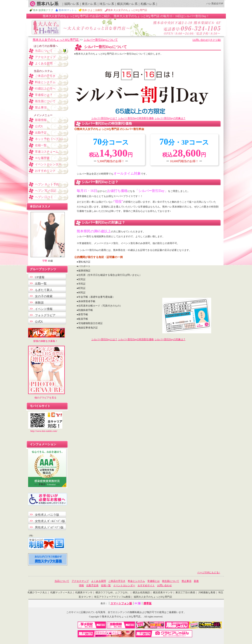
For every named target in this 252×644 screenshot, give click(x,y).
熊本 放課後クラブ (43, 10)
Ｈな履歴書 (42, 158)
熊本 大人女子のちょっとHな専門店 (128, 10)
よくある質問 (44, 63)
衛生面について (45, 101)
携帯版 (148, 603)
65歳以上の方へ (45, 89)
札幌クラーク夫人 (37, 592)
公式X (39, 126)
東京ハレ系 (89, 4)
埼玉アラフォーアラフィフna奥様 (112, 597)
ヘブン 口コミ (44, 197)
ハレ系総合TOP (215, 4)
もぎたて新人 (44, 290)
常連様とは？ (44, 95)
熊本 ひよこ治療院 (92, 10)
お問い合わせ (164, 585)
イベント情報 (44, 309)
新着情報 (41, 120)
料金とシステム (45, 82)
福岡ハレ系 (72, 4)
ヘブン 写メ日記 (46, 191)
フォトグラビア (45, 315)
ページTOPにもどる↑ (209, 572)
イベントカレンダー (48, 164)
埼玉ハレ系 (107, 4)
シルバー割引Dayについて (101, 40)
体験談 (39, 303)
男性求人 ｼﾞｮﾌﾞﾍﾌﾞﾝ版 (49, 527)
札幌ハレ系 (148, 4)
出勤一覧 (41, 284)
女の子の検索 (44, 296)
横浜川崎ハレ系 (127, 4)
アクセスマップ (45, 57)
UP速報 (40, 277)
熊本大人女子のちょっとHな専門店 (56, 40)
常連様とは (153, 581)
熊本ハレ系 (44, 4)
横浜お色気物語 (141, 592)
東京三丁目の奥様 (185, 592)
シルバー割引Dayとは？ (104, 118)
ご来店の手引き (45, 76)
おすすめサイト (146, 585)
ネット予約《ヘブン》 (50, 139)
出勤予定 (41, 133)
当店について (44, 51)
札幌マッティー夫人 (61, 592)
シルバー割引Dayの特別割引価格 (136, 118)
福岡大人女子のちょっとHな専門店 (153, 597)
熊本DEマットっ (68, 10)
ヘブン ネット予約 (47, 184)
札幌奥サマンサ (84, 592)
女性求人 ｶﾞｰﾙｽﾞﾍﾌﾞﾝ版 (50, 521)
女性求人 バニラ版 (47, 515)
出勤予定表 (92, 585)
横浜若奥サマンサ (163, 592)
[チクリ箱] (215, 40)
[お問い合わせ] (201, 40)
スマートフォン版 (121, 603)
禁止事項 (41, 108)
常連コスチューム (47, 152)
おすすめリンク (45, 171)
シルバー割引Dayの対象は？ (170, 118)
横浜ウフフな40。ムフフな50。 (113, 592)
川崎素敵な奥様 (207, 592)
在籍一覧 (41, 145)
